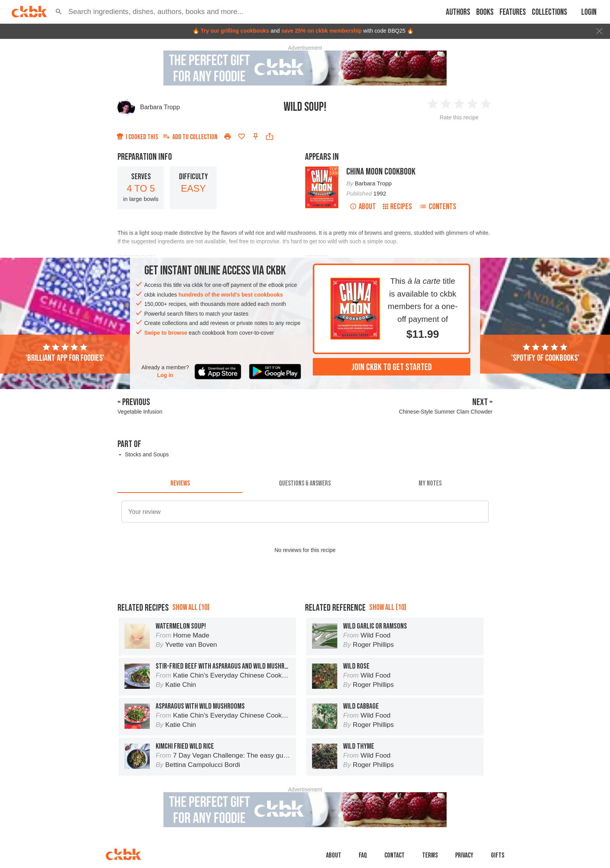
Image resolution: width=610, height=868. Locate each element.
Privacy (464, 855)
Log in (165, 375)
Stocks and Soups (147, 454)
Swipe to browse (166, 333)
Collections (550, 12)
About (363, 207)
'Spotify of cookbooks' (545, 353)
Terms (430, 855)
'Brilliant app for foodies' (65, 353)
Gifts (498, 855)
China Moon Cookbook (381, 172)
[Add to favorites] (242, 136)
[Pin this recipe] (256, 136)
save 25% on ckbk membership (322, 31)
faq (363, 855)
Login (589, 12)
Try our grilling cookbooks (235, 31)
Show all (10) (191, 607)
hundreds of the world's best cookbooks (231, 295)
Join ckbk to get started (392, 367)
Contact (394, 855)
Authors (458, 12)
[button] (59, 12)
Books (485, 12)
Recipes (397, 207)
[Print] (228, 136)
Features (513, 12)
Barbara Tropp (160, 107)
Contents (438, 207)
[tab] (180, 484)
